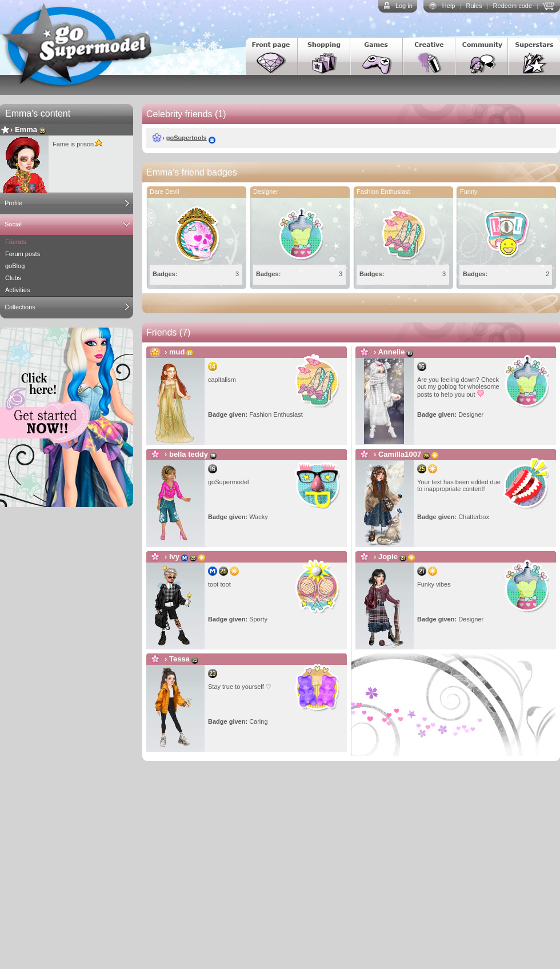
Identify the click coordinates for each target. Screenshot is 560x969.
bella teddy (189, 454)
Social (13, 224)
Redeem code (513, 6)
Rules (474, 6)
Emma (26, 129)
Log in (404, 6)
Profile (13, 203)
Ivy (174, 557)
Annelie (391, 352)
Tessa (179, 659)
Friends (16, 242)
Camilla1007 (400, 454)
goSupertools (187, 137)
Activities (17, 290)
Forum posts (23, 254)
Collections (20, 307)
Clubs (13, 278)
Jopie (388, 557)
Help (449, 6)
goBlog (15, 266)
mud (177, 352)
